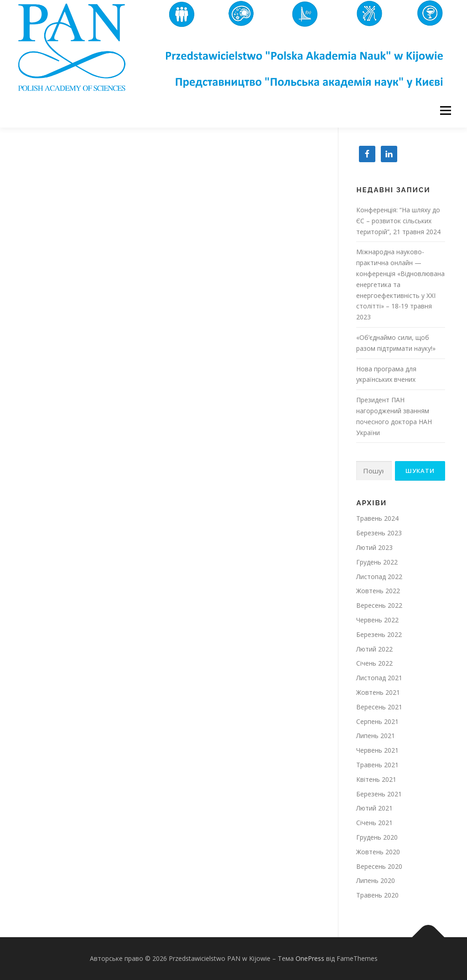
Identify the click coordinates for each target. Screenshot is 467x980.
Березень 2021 (379, 794)
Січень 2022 (374, 663)
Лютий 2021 (374, 808)
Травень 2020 (377, 895)
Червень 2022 (377, 620)
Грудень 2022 (377, 562)
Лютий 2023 (374, 547)
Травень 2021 (377, 765)
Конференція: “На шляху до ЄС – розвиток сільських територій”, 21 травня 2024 (398, 221)
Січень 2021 (374, 823)
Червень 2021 (377, 750)
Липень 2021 (376, 736)
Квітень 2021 (376, 779)
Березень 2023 (379, 533)
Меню (445, 110)
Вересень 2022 (379, 605)
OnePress (310, 958)
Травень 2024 (377, 518)
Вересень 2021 (379, 707)
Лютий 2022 (374, 649)
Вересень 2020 (379, 866)
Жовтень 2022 (378, 591)
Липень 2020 (376, 880)
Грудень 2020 (377, 837)
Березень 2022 (379, 634)
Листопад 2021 (379, 678)
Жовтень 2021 (378, 692)
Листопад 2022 (379, 577)
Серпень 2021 (377, 721)
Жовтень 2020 (378, 852)
